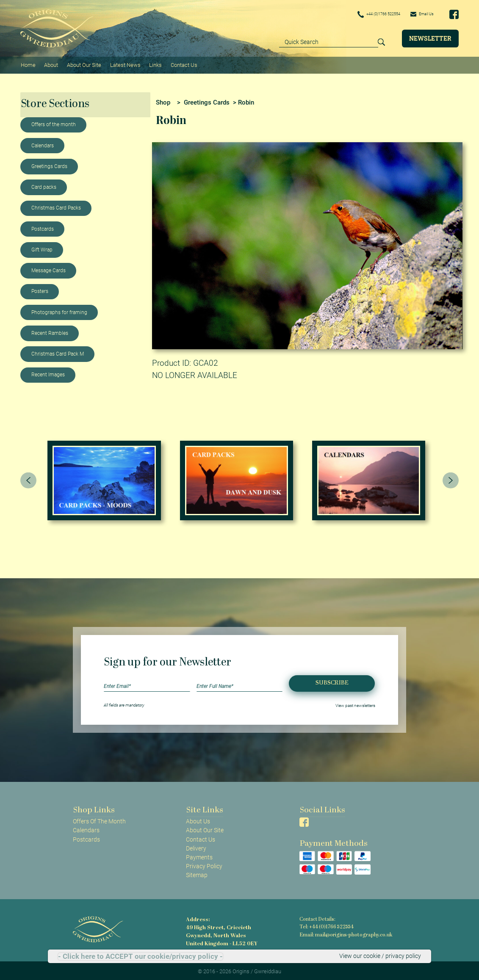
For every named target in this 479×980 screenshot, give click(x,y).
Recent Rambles (50, 331)
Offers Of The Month (99, 820)
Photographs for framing (59, 310)
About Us (198, 820)
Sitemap (197, 873)
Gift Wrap (42, 248)
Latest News (123, 64)
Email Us (419, 14)
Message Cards (48, 268)
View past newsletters (355, 703)
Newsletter (430, 38)
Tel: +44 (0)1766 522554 (326, 925)
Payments (199, 855)
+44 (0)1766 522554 (365, 14)
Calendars (43, 144)
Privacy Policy (204, 864)
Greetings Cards (49, 164)
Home (28, 64)
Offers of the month (54, 123)
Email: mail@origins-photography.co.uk (344, 932)
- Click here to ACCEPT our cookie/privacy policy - (140, 957)
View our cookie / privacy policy (380, 956)
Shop (163, 100)
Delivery (196, 846)
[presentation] (28, 478)
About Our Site (82, 64)
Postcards (43, 227)
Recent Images (48, 373)
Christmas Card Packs (56, 206)
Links (153, 64)
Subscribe (332, 681)
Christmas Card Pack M (58, 352)
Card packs (44, 185)
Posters (40, 290)
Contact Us (181, 64)
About (50, 64)
